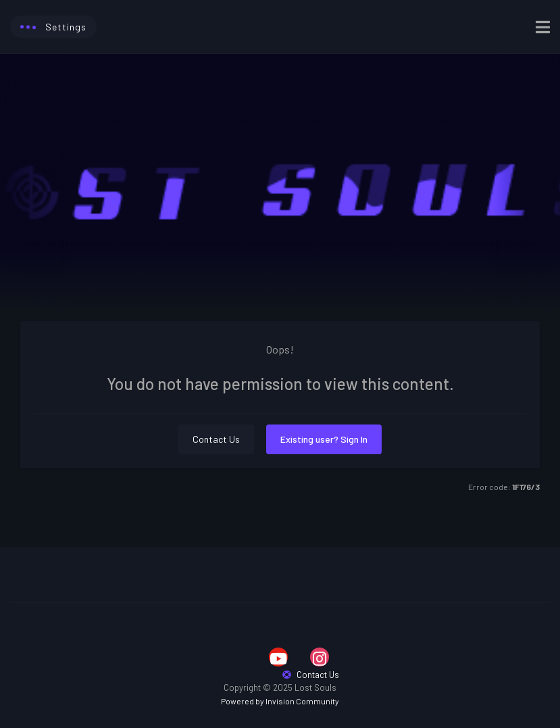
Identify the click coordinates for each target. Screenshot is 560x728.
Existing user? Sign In (324, 439)
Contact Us (216, 439)
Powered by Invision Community (280, 701)
